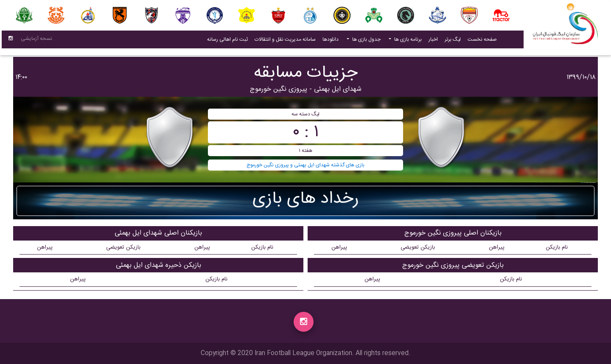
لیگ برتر (453, 41)
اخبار (432, 41)
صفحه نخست (482, 41)
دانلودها (331, 41)
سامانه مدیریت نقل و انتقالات (283, 41)
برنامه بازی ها (407, 41)
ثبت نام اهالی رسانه (226, 41)
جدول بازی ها (366, 41)
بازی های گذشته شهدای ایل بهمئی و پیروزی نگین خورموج (305, 165)
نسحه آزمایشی (36, 40)
